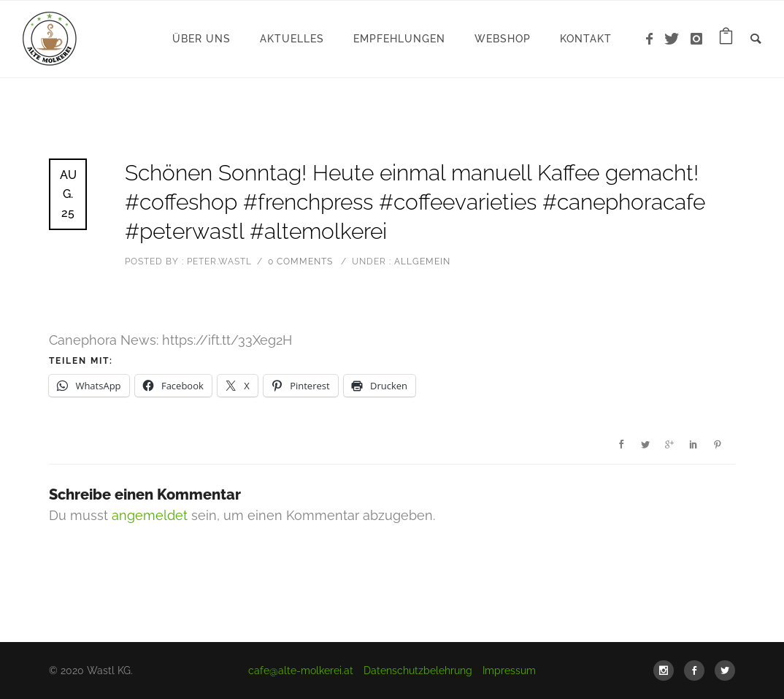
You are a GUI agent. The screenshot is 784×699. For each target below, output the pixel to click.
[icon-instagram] (697, 39)
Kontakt (586, 39)
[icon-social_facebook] (698, 671)
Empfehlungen (399, 39)
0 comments (300, 261)
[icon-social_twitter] (725, 671)
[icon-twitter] (676, 39)
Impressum (509, 671)
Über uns (201, 39)
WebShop (503, 39)
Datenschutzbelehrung (418, 671)
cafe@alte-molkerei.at (301, 671)
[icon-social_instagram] (667, 671)
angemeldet (150, 515)
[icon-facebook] (653, 39)
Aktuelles (292, 39)
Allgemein (421, 261)
